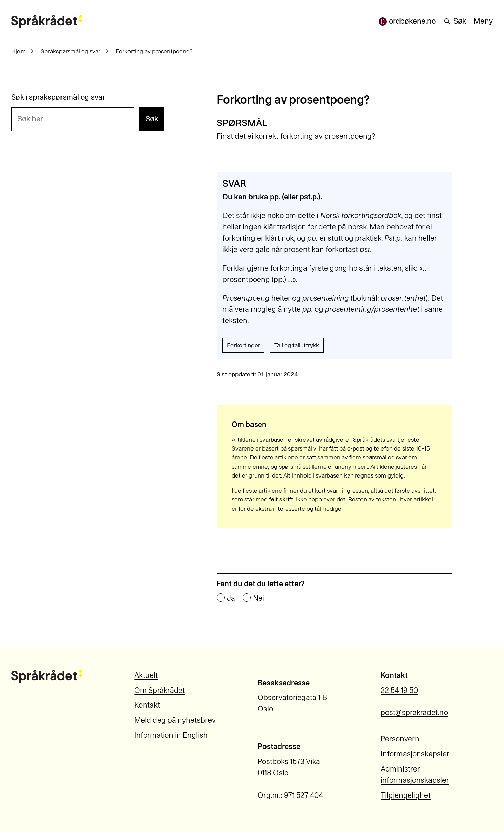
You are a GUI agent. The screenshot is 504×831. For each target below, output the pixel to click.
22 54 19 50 (399, 690)
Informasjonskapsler (415, 754)
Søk (455, 21)
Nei (258, 598)
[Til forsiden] (47, 21)
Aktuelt (146, 675)
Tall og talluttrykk (297, 345)
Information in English (171, 735)
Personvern (400, 739)
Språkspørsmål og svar (71, 51)
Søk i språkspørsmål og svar (58, 97)
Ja (231, 598)
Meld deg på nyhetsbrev (175, 720)
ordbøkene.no (407, 21)
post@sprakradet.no (414, 713)
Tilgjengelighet (406, 795)
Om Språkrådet (160, 690)
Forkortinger (243, 345)
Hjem (18, 51)
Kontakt (147, 705)
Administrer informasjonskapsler (415, 775)
